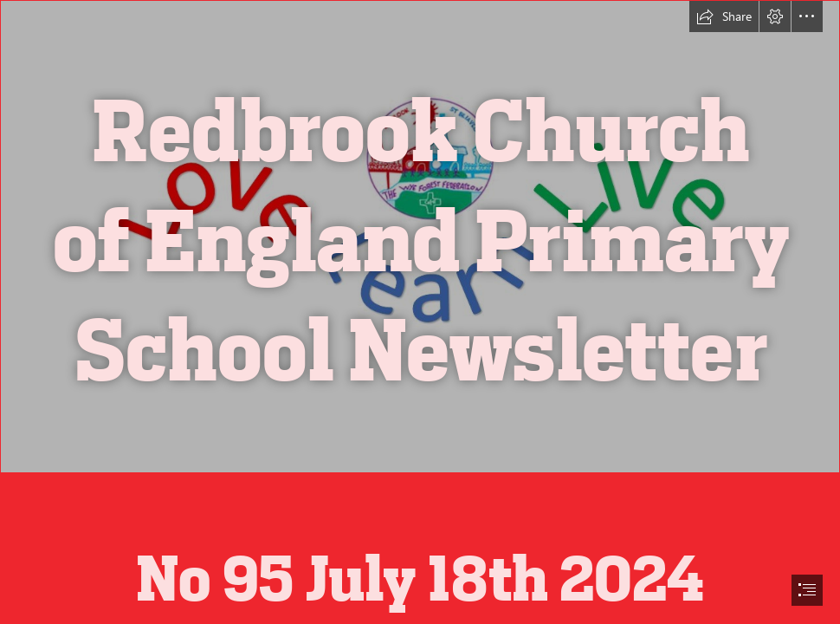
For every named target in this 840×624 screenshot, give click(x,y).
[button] (724, 16)
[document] (420, 312)
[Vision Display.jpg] (420, 237)
